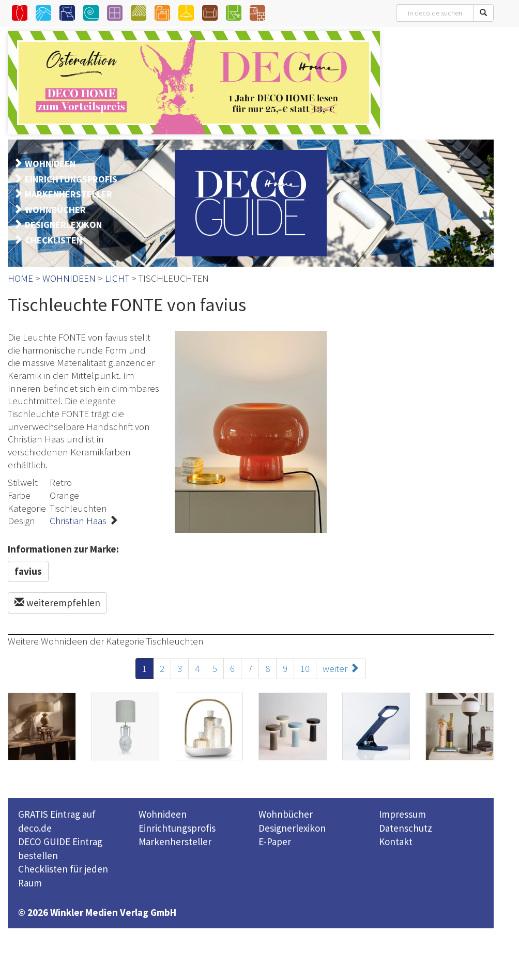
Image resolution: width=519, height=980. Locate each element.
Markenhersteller (175, 841)
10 (305, 668)
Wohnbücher (286, 814)
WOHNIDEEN (50, 164)
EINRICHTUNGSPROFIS (71, 179)
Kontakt (396, 841)
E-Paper (275, 841)
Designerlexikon (292, 828)
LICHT (117, 278)
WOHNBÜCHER (55, 210)
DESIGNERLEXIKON (63, 225)
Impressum (402, 814)
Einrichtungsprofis (177, 828)
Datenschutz (406, 828)
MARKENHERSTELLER (68, 194)
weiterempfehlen (57, 603)
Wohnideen (163, 814)
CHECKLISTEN (54, 240)
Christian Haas (78, 520)
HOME (20, 278)
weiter (341, 668)
